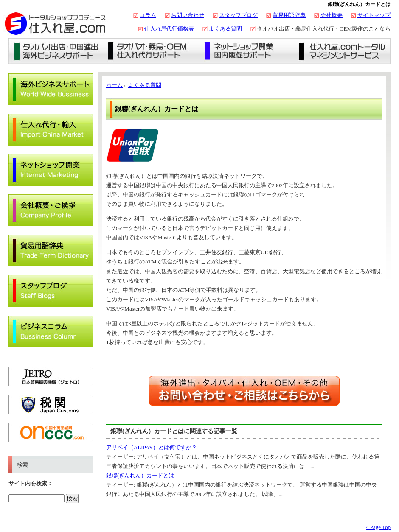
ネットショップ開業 (247, 51)
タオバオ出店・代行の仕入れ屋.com (55, 23)
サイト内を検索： (31, 483)
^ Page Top (378, 527)
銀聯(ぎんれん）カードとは (140, 475)
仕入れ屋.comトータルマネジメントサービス (343, 51)
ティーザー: (121, 457)
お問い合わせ (188, 15)
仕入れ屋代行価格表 (169, 29)
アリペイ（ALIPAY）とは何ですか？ (152, 447)
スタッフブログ (238, 15)
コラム (148, 15)
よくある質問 (225, 29)
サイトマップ (374, 15)
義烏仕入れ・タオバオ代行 (152, 51)
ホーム (114, 85)
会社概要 (332, 15)
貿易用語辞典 (289, 15)
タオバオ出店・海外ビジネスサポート (56, 51)
